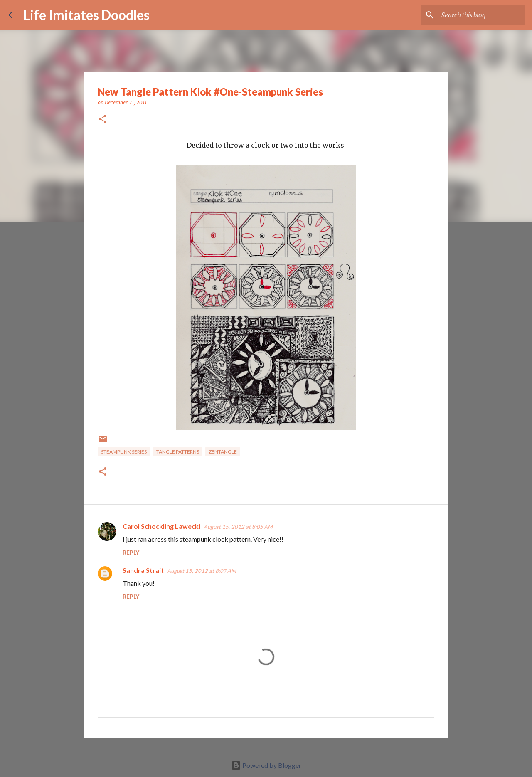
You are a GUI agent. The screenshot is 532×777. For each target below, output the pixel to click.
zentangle (223, 452)
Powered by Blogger (266, 765)
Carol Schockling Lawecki (161, 526)
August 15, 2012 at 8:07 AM (202, 571)
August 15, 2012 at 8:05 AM (238, 527)
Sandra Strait (143, 570)
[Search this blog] (482, 15)
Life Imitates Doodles (86, 15)
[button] (103, 120)
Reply (131, 552)
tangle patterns (178, 452)
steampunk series (124, 452)
